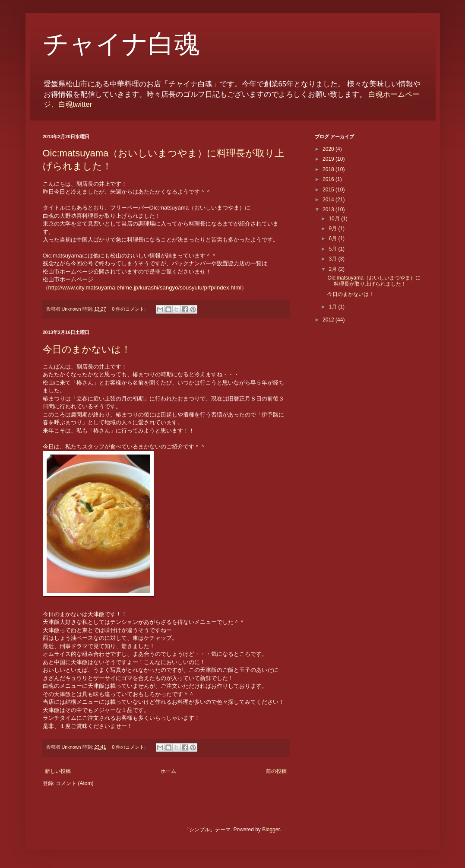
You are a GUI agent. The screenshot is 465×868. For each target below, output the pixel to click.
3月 (333, 259)
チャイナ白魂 (121, 44)
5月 (333, 249)
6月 (333, 238)
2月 (333, 269)
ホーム (168, 771)
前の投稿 (276, 771)
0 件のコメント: (129, 309)
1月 (333, 307)
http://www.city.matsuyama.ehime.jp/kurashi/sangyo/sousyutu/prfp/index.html (145, 288)
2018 (329, 169)
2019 (329, 159)
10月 (335, 219)
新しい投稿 (58, 771)
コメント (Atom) (74, 783)
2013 (329, 210)
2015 (329, 190)
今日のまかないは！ (87, 349)
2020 (329, 149)
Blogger (271, 830)
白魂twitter (75, 104)
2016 (329, 179)
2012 (329, 320)
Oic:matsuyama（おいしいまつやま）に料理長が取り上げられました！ (374, 281)
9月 (333, 229)
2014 (329, 200)
